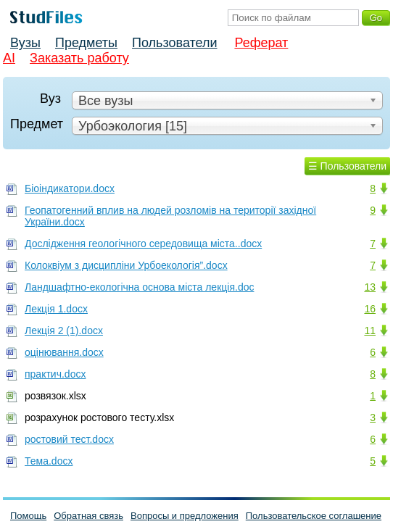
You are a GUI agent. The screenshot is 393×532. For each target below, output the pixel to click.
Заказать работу (79, 58)
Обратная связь (88, 516)
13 (370, 287)
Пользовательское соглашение (314, 516)
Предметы (86, 43)
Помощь (28, 516)
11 (370, 331)
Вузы (25, 43)
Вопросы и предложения (185, 516)
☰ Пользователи (347, 166)
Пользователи (174, 43)
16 (370, 309)
